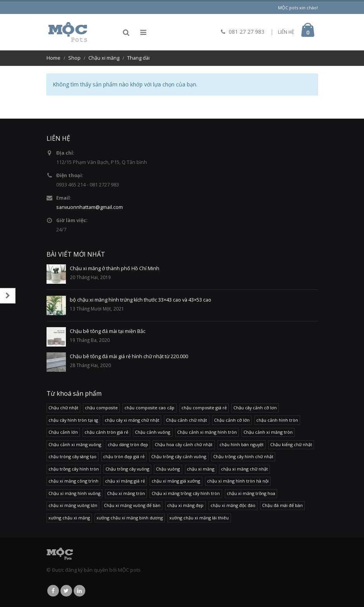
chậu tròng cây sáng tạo (72, 456)
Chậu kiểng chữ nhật (291, 444)
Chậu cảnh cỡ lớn (232, 420)
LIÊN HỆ (286, 32)
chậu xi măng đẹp (185, 505)
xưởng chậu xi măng (69, 518)
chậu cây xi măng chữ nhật (132, 420)
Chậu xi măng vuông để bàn (132, 505)
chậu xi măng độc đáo (233, 505)
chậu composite (101, 408)
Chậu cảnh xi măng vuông (75, 444)
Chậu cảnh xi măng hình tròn (207, 432)
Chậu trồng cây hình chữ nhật (243, 456)
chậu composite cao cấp (149, 408)
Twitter (66, 591)
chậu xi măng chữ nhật (244, 469)
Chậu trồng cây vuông (127, 469)
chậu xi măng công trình (73, 481)
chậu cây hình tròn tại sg (73, 420)
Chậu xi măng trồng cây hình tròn (186, 493)
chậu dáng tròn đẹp (128, 444)
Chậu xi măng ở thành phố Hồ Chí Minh (115, 268)
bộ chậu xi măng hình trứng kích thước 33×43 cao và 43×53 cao (141, 300)
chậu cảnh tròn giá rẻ (106, 432)
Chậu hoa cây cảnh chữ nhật (184, 444)
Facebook (53, 591)
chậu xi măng (201, 469)
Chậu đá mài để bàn (282, 505)
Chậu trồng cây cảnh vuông (179, 456)
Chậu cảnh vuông (153, 432)
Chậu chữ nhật (63, 408)
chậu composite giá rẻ (204, 408)
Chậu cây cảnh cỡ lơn (255, 408)
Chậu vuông (168, 469)
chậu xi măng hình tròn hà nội (238, 481)
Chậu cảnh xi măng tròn (268, 432)
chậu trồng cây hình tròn (74, 469)
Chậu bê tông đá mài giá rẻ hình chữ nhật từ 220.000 (129, 356)
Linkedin (79, 591)
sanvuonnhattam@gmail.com (90, 207)
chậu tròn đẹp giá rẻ (124, 456)
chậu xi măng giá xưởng (176, 481)
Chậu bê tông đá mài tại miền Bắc (108, 331)
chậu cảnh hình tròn (277, 420)
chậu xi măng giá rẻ (125, 481)
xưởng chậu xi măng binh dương (130, 518)
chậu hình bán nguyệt (242, 444)
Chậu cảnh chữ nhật (186, 420)
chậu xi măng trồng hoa (251, 493)
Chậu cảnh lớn (63, 432)
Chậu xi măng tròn (126, 493)
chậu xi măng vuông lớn (73, 505)
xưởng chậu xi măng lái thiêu (199, 518)
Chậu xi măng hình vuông (74, 493)
